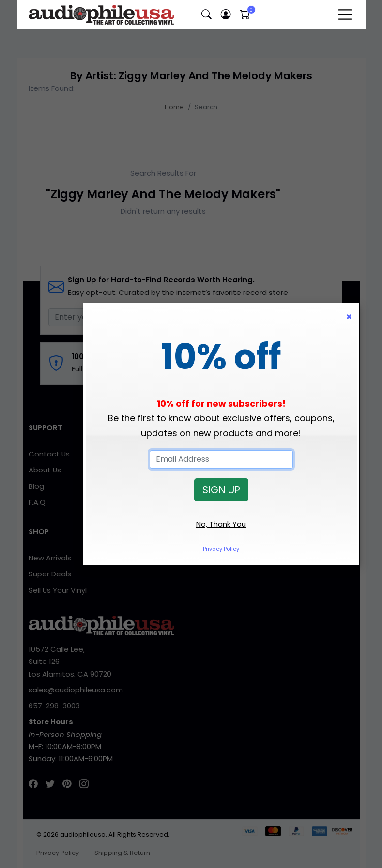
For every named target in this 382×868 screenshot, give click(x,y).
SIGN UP (221, 490)
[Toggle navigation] (345, 15)
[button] (207, 15)
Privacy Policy (221, 549)
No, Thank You (221, 524)
